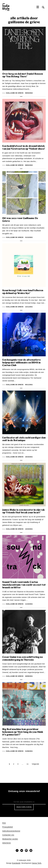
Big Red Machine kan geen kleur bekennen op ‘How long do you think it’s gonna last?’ (23, 732)
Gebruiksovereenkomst (11, 831)
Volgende (35, 764)
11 (28, 764)
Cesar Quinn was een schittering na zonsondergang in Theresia (23, 659)
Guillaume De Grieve (15, 93)
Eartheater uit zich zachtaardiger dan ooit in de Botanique (24, 439)
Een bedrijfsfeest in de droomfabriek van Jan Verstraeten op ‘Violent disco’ (24, 148)
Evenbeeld (16, 863)
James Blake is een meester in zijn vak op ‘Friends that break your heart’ (23, 511)
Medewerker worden (10, 839)
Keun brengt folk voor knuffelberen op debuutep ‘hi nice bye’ (23, 292)
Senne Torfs (37, 863)
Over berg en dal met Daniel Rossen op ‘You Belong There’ (23, 75)
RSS (4, 823)
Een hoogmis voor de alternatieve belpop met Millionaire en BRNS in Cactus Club (22, 363)
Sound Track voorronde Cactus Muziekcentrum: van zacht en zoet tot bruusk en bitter (24, 585)
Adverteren (7, 843)
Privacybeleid (8, 827)
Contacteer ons (8, 835)
